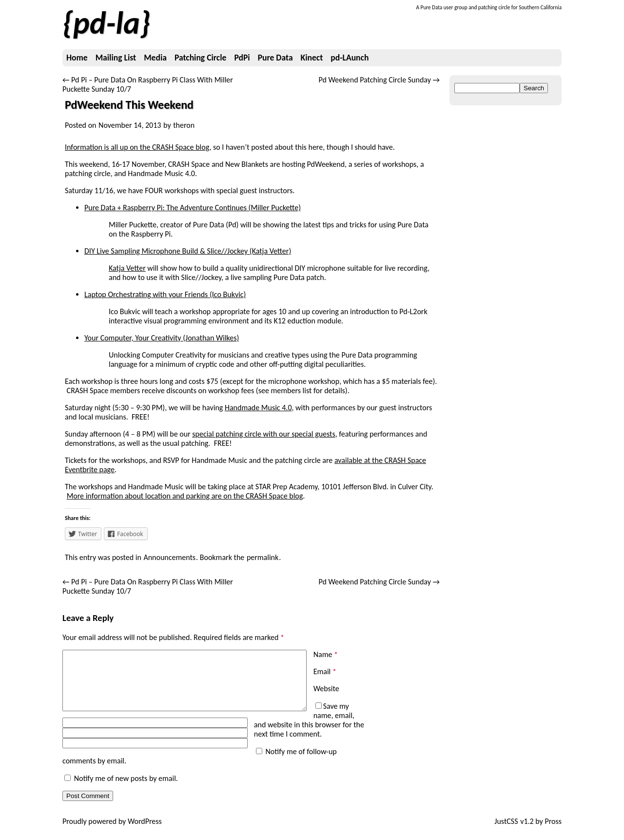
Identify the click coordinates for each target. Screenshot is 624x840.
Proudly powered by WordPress (112, 830)
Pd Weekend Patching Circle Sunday (379, 80)
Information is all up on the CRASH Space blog (137, 147)
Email (325, 671)
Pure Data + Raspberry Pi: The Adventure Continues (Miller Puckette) (193, 208)
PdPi (242, 58)
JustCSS (506, 830)
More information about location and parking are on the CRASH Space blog (185, 496)
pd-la (107, 23)
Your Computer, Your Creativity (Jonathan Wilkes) (162, 338)
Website (326, 689)
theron (184, 125)
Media (155, 58)
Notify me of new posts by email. (126, 788)
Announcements (169, 557)
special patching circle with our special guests (263, 434)
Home (77, 58)
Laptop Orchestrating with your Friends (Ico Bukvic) (165, 294)
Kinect (312, 58)
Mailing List (116, 58)
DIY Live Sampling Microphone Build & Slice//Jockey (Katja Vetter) (188, 251)
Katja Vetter (127, 268)
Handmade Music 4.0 (258, 408)
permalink (263, 557)
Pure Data (275, 58)
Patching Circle (200, 58)
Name (326, 654)
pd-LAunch (350, 58)
